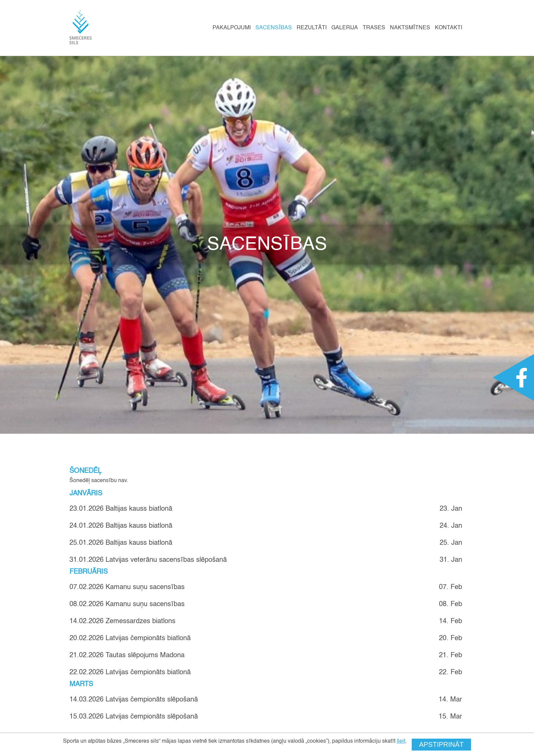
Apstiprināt (441, 744)
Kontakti (449, 28)
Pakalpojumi (232, 28)
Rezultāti (312, 28)
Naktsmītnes (410, 28)
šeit (401, 741)
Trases (374, 28)
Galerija (345, 28)
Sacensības (274, 28)
